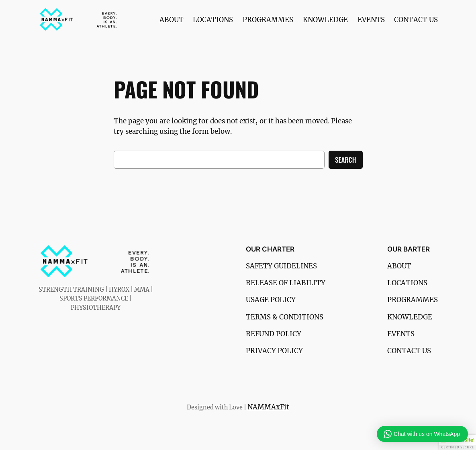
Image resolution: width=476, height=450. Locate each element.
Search (345, 160)
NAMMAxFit (268, 407)
